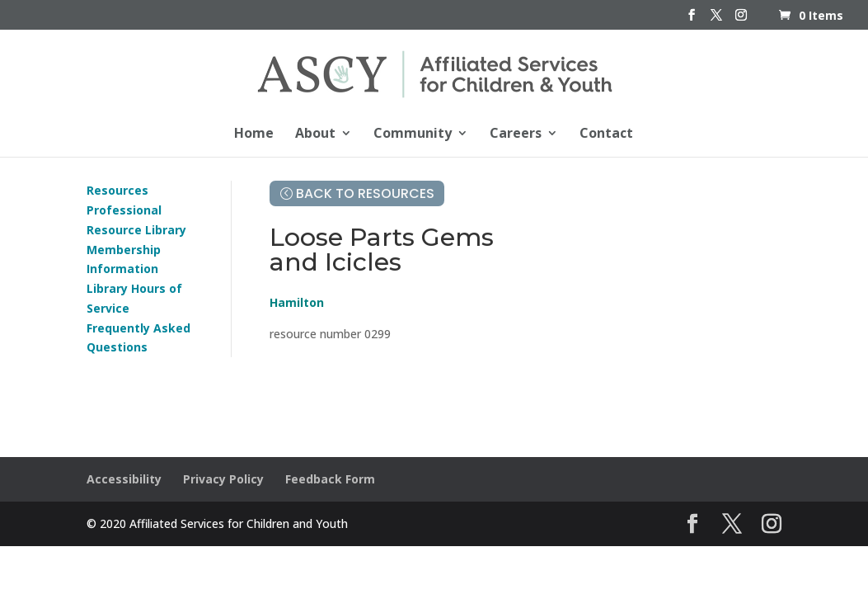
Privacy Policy (223, 479)
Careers (516, 134)
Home (254, 134)
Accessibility (124, 479)
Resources (117, 190)
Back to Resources (365, 193)
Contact (606, 134)
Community (413, 134)
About (315, 134)
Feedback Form (330, 479)
